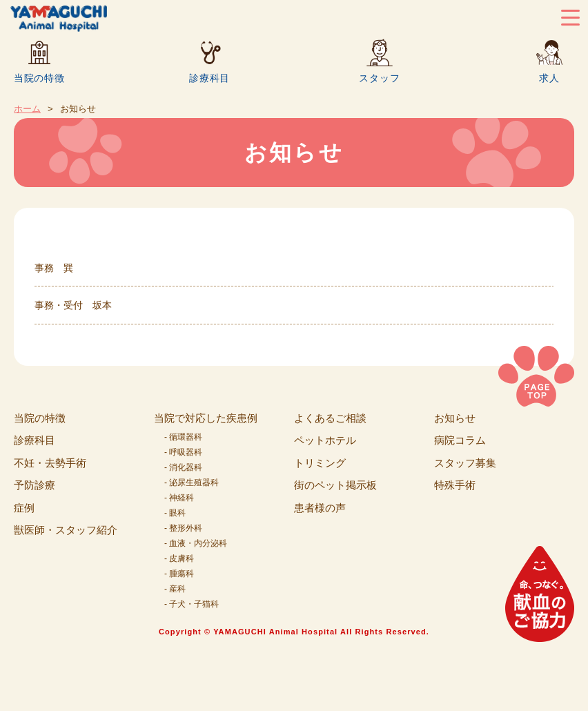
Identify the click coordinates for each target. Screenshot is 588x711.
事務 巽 (54, 268)
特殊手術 (455, 485)
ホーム (27, 109)
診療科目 (209, 78)
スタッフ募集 (465, 463)
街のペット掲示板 (335, 485)
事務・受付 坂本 (73, 305)
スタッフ (379, 78)
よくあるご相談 (330, 418)
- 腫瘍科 (179, 574)
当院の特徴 (39, 78)
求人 (549, 78)
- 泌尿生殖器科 (192, 483)
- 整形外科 (183, 528)
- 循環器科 (183, 437)
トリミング (320, 463)
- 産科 (175, 589)
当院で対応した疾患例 (206, 418)
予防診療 (35, 485)
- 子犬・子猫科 (192, 604)
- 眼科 (175, 513)
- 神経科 (179, 498)
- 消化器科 (183, 467)
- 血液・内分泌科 (196, 543)
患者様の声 (320, 508)
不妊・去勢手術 (50, 463)
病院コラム (460, 440)
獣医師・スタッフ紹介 (66, 530)
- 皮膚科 (179, 558)
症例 (24, 508)
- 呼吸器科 (183, 452)
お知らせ (455, 418)
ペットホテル (325, 440)
